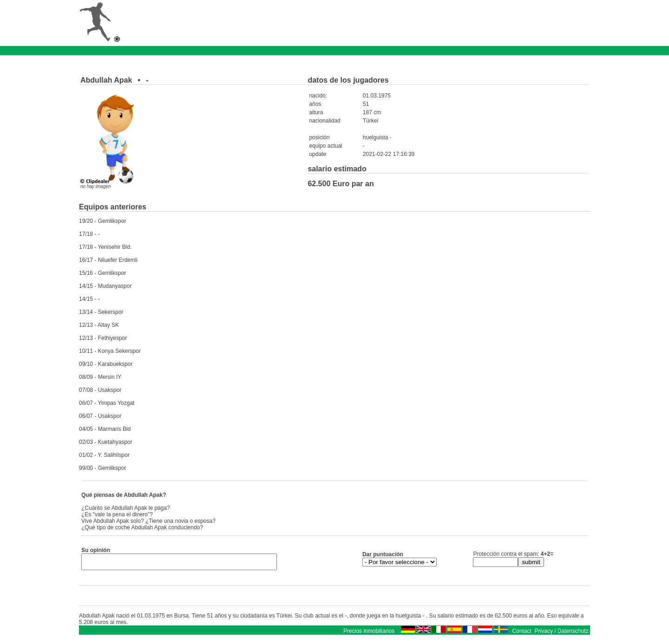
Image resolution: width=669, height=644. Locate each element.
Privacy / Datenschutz (562, 634)
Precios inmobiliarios (369, 634)
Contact (522, 634)
